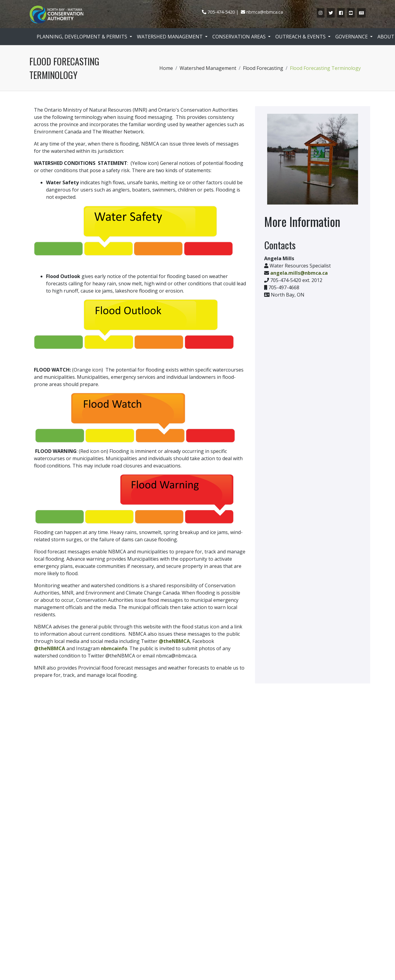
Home (166, 68)
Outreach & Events (301, 37)
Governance (352, 37)
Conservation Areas (240, 37)
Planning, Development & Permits (83, 37)
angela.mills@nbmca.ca (299, 273)
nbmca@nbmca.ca (265, 12)
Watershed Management (170, 37)
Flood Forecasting (263, 68)
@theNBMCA (174, 641)
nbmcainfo (114, 648)
